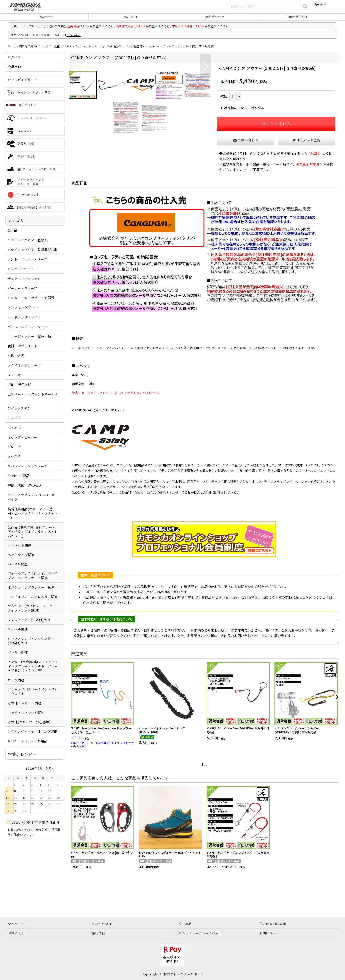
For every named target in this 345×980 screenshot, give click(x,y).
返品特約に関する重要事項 (242, 113)
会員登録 (229, 159)
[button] (75, 141)
